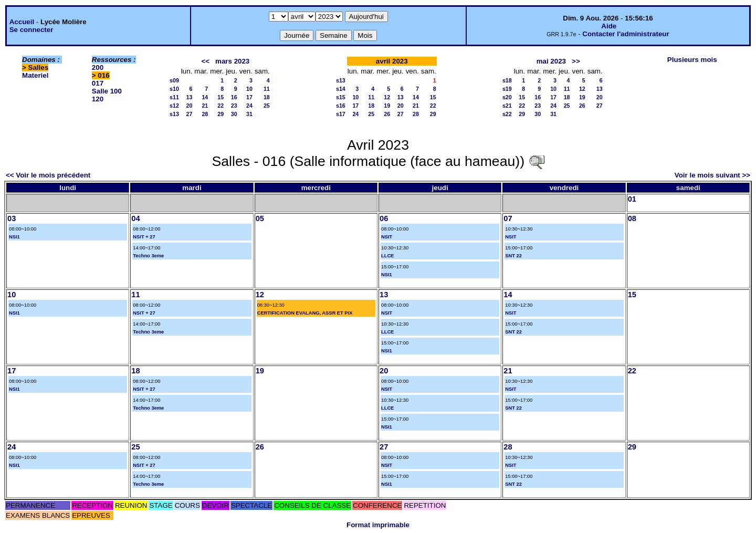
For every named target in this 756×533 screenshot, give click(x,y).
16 (234, 97)
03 (12, 218)
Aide (609, 26)
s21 (507, 106)
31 (249, 114)
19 (387, 106)
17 (249, 97)
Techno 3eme (148, 256)
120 (98, 99)
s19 (507, 89)
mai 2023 (551, 61)
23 (234, 106)
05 (260, 218)
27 (190, 114)
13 (190, 97)
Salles (39, 67)
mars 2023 (232, 61)
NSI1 (14, 237)
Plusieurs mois (692, 60)
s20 (507, 97)
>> (576, 61)
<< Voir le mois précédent (48, 175)
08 (632, 218)
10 (249, 89)
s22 (507, 114)
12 (387, 97)
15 (220, 97)
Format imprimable (378, 525)
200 (98, 67)
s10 (174, 89)
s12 (174, 106)
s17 (341, 114)
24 (249, 106)
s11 (174, 97)
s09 (174, 80)
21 (205, 106)
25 (267, 106)
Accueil (22, 22)
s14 (341, 89)
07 (508, 218)
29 (220, 114)
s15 (341, 97)
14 (205, 97)
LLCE (387, 256)
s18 (507, 80)
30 (234, 114)
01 (632, 199)
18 (267, 97)
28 (205, 114)
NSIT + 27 (144, 237)
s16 (341, 106)
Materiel (35, 75)
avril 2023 (392, 61)
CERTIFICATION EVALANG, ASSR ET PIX (305, 313)
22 (220, 106)
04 (135, 218)
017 (98, 83)
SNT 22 (513, 256)
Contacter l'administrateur (626, 34)
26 (387, 114)
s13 (174, 114)
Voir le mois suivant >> (712, 175)
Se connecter (31, 30)
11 (267, 89)
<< (205, 61)
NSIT (387, 237)
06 (384, 218)
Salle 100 (107, 91)
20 (190, 106)
